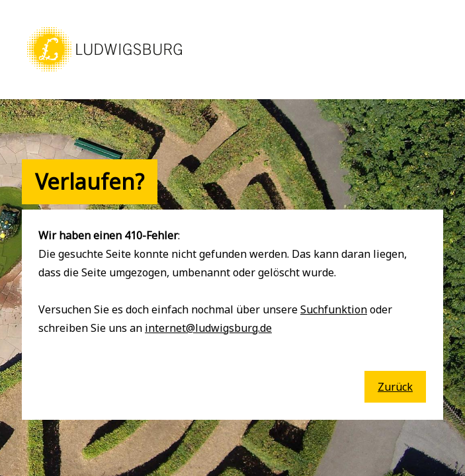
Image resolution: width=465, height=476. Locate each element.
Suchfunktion (334, 309)
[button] (105, 73)
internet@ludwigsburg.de (208, 328)
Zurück (395, 387)
